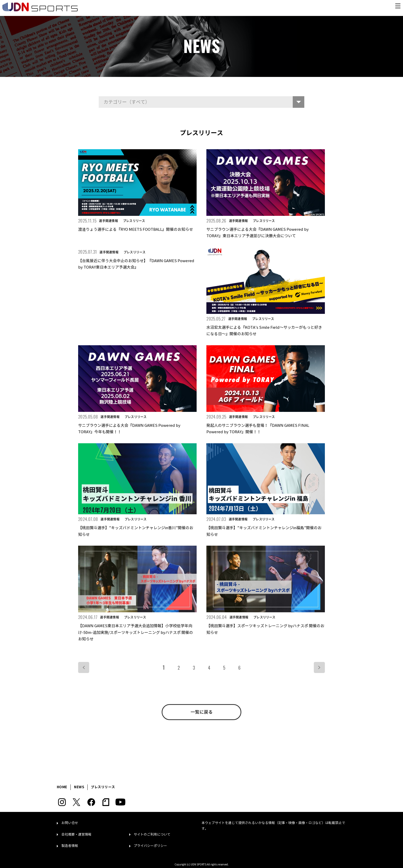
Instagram (62, 802)
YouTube (120, 802)
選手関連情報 (108, 221)
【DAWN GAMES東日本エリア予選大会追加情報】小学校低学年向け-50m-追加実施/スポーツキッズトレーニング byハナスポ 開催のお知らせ (136, 632)
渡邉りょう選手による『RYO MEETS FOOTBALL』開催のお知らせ (136, 229)
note (106, 802)
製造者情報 (70, 846)
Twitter (76, 802)
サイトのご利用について (152, 835)
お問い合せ (70, 823)
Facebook (91, 802)
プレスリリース (134, 221)
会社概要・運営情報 (76, 835)
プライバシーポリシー (150, 846)
